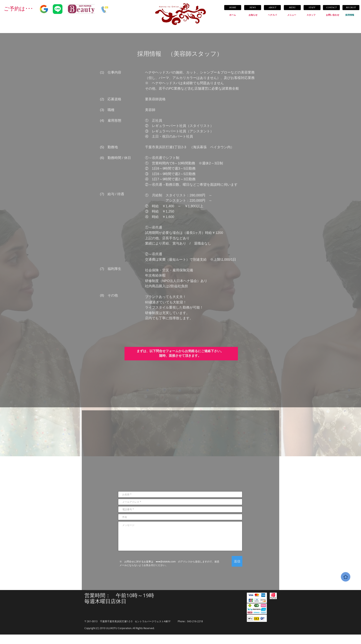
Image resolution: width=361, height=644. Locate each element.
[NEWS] (253, 8)
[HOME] (233, 8)
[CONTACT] (331, 8)
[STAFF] (312, 8)
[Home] (346, 577)
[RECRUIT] (351, 8)
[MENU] (292, 8)
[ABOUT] (272, 8)
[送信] (237, 561)
